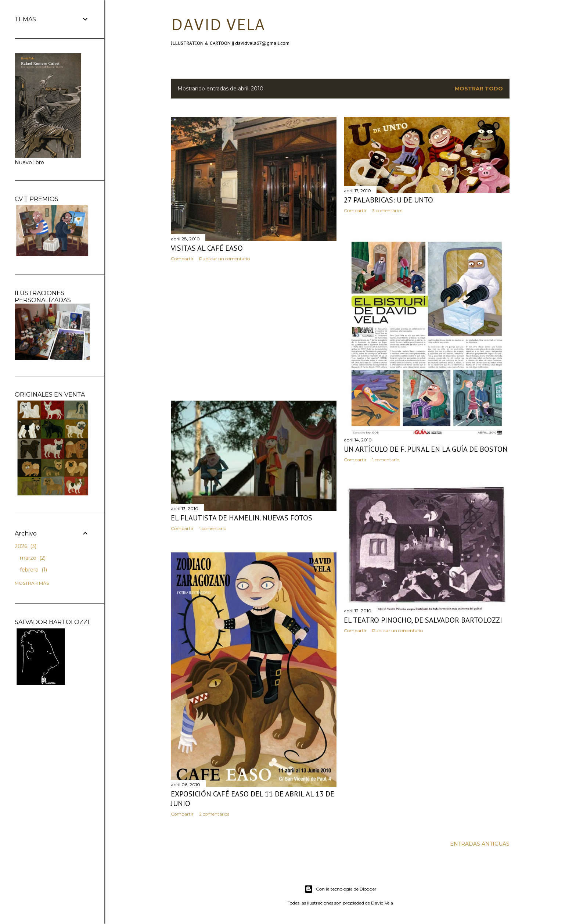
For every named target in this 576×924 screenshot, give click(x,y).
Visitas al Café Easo (207, 248)
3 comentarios (387, 210)
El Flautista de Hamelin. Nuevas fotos (242, 518)
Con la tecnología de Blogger (340, 889)
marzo (33, 558)
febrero (33, 570)
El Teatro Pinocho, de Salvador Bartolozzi (423, 620)
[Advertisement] (254, 331)
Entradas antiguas (480, 844)
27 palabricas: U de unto (388, 200)
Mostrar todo (479, 89)
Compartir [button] (182, 259)
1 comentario (386, 460)
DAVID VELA (218, 24)
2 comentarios (214, 814)
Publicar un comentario (224, 259)
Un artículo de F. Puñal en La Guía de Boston (426, 449)
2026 (26, 546)
